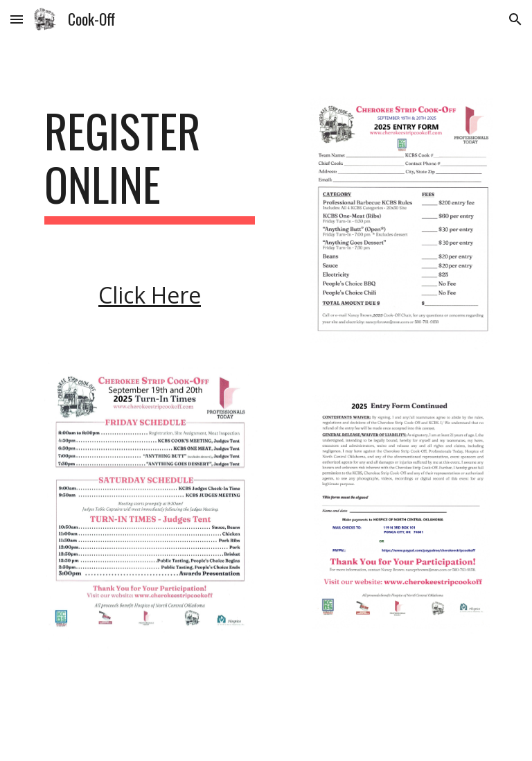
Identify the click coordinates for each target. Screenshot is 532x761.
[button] (17, 19)
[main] (149, 164)
